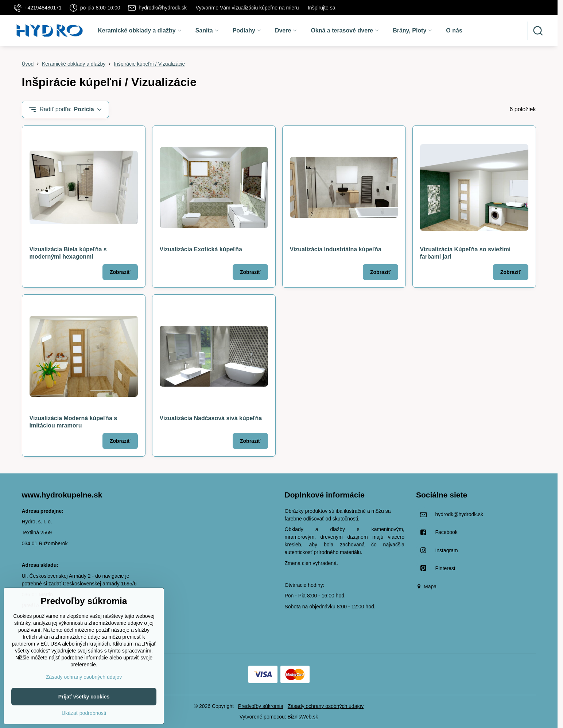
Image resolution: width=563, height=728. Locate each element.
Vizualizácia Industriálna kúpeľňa (336, 249)
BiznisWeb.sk (303, 717)
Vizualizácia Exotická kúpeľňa (201, 249)
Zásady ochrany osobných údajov (326, 706)
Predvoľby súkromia (261, 706)
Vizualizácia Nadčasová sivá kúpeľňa (211, 418)
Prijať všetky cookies (84, 716)
